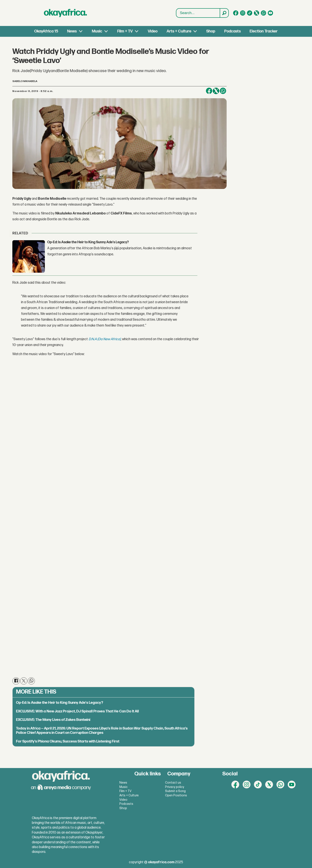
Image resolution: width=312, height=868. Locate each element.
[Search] (224, 13)
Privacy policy (175, 787)
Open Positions (176, 795)
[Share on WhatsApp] (223, 91)
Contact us (173, 783)
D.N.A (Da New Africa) (105, 339)
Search (176, 9)
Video (153, 31)
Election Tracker (264, 31)
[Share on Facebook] (209, 91)
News (72, 31)
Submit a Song (175, 791)
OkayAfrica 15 (46, 31)
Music (97, 31)
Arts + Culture (179, 31)
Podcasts (232, 31)
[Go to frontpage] (65, 13)
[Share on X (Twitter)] (216, 91)
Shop (211, 31)
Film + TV (125, 31)
